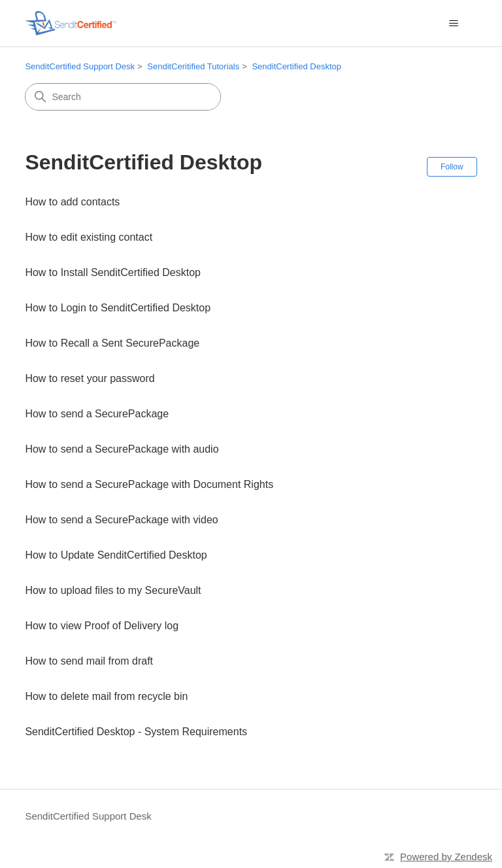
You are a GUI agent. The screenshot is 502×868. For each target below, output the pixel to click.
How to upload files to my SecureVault (113, 590)
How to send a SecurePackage (97, 414)
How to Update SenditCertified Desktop (116, 555)
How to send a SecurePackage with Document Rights (149, 484)
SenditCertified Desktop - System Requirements (136, 732)
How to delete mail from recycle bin (106, 696)
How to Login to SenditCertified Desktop (118, 308)
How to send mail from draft (89, 661)
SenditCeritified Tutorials (193, 66)
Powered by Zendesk (446, 857)
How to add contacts (72, 202)
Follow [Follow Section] (452, 167)
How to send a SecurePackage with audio (122, 449)
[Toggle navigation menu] (454, 24)
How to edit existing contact (89, 237)
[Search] (123, 97)
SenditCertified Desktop (296, 66)
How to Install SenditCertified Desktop (113, 272)
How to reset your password (90, 378)
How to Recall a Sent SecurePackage (112, 343)
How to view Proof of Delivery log (102, 626)
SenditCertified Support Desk (80, 66)
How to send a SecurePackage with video (121, 520)
